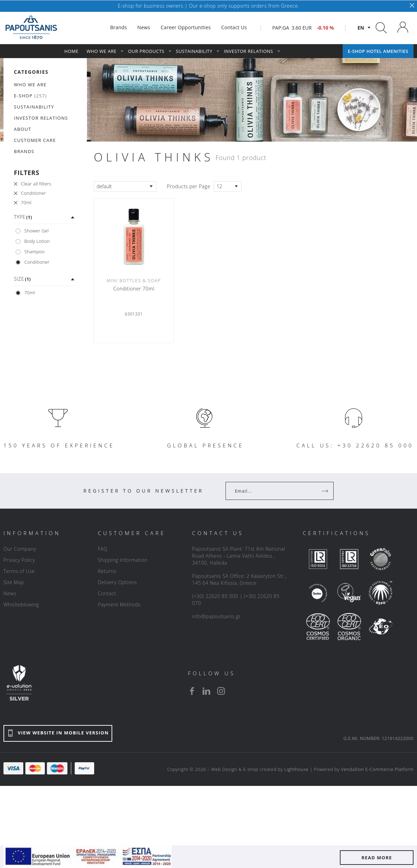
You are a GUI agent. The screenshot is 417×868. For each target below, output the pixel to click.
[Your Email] (275, 491)
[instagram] (221, 691)
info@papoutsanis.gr (216, 616)
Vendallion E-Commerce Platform (377, 769)
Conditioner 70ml (134, 289)
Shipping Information (122, 560)
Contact (107, 593)
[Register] (326, 491)
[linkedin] (206, 691)
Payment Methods (119, 604)
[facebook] (192, 691)
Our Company (20, 549)
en (361, 28)
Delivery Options (117, 582)
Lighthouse (296, 769)
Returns (107, 571)
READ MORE (377, 858)
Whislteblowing (21, 604)
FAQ (103, 549)
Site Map (14, 582)
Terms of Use (19, 571)
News (10, 593)
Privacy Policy (19, 560)
